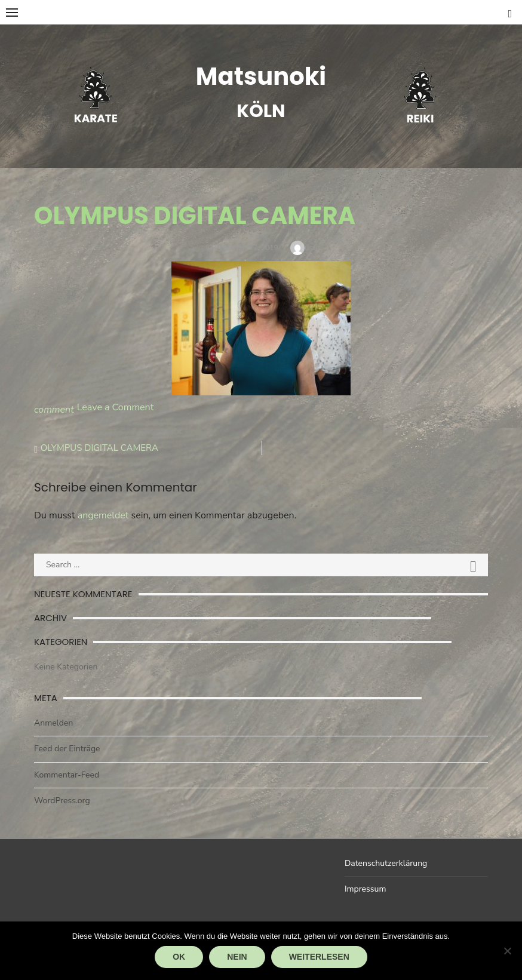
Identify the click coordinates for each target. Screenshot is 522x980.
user (313, 248)
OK (179, 957)
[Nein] (507, 951)
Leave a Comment (116, 407)
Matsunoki (261, 76)
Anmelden (53, 723)
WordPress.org (62, 801)
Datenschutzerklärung (386, 863)
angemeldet (103, 515)
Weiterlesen (319, 957)
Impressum (365, 889)
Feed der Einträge (67, 749)
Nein (237, 957)
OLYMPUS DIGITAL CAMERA (99, 448)
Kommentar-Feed (67, 775)
